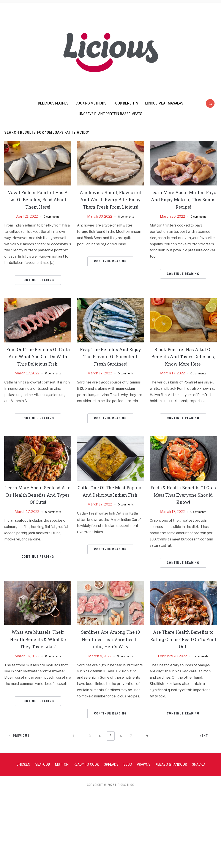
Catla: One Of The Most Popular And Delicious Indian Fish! (110, 502)
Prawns (144, 771)
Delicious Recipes (53, 103)
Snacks (198, 771)
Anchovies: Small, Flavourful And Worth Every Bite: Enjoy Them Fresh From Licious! (110, 203)
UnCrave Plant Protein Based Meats (110, 114)
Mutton (62, 771)
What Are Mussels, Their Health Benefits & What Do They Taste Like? (38, 646)
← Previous (22, 743)
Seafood (43, 771)
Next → (203, 743)
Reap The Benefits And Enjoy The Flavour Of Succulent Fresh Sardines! (110, 356)
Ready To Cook (86, 771)
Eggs (128, 771)
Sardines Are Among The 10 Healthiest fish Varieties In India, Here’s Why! (110, 646)
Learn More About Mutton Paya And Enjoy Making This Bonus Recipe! (183, 199)
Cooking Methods (91, 103)
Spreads (111, 771)
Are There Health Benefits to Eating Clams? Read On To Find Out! (183, 646)
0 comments (51, 216)
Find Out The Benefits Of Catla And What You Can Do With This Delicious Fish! (38, 360)
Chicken (23, 771)
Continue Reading (38, 280)
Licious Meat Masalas (164, 103)
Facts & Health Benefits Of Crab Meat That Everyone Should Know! (183, 502)
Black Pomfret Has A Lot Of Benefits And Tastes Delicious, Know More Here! (183, 360)
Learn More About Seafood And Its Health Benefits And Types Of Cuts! (38, 502)
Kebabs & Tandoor (171, 771)
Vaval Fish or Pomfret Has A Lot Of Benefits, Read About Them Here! (38, 199)
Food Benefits (126, 103)
